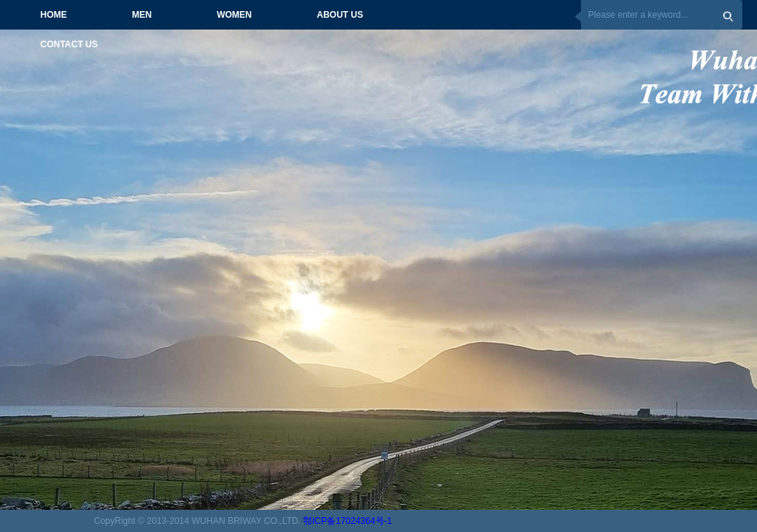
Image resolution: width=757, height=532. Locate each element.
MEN (142, 15)
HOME (54, 15)
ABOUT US (340, 15)
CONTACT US (69, 44)
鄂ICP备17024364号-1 (347, 521)
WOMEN (234, 15)
